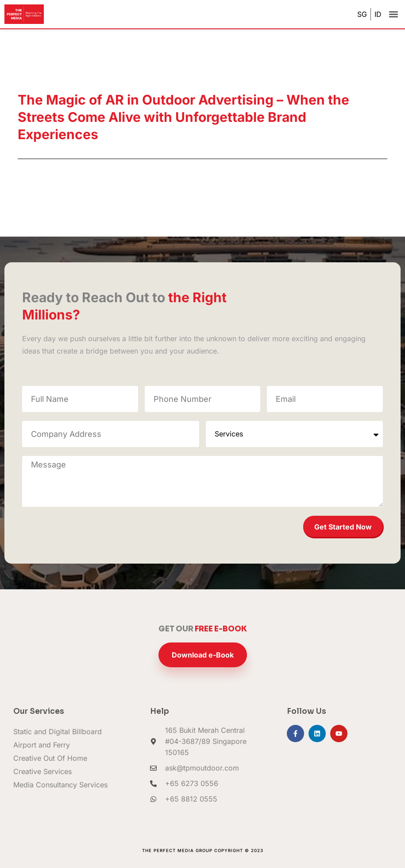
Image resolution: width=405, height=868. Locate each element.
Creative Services (42, 771)
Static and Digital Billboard (58, 732)
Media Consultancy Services (60, 785)
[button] (393, 14)
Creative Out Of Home (50, 758)
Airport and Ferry (42, 745)
